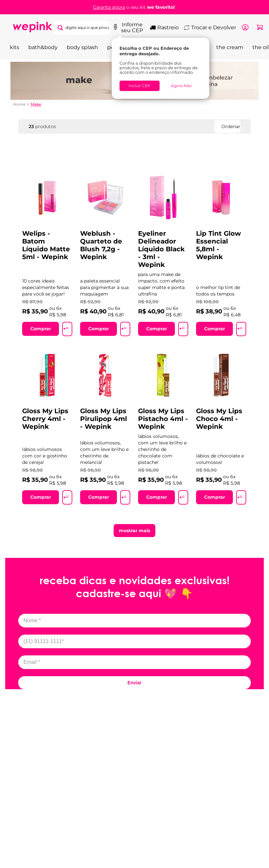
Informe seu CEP (132, 27)
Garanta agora (109, 7)
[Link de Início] (19, 103)
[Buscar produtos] (101, 27)
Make (36, 103)
